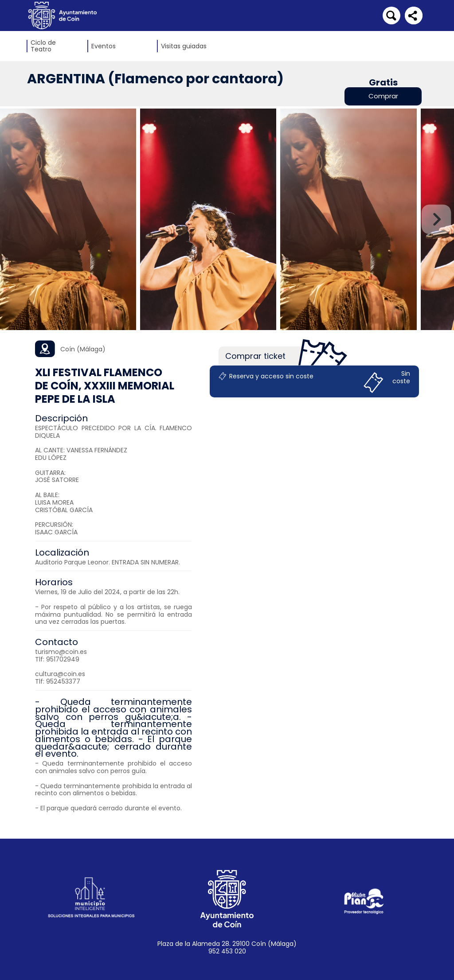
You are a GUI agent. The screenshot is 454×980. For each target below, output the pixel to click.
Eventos (104, 46)
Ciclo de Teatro (43, 46)
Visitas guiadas (184, 46)
